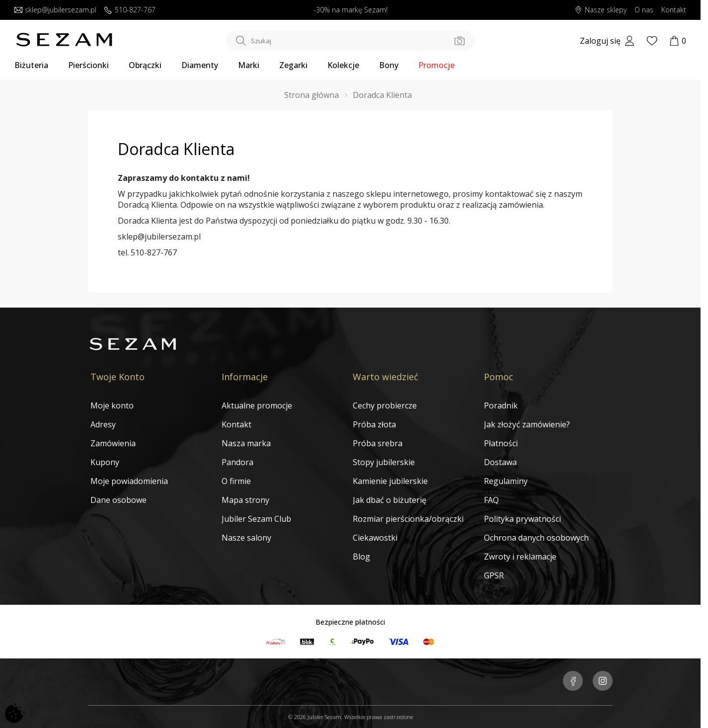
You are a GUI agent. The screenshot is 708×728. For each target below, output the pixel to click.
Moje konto (112, 405)
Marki (249, 65)
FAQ (491, 500)
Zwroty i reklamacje (520, 557)
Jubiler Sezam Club (256, 519)
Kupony (105, 462)
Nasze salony (246, 538)
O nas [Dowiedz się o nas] (644, 10)
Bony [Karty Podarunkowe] (389, 65)
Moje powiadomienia (129, 481)
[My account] (607, 41)
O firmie (236, 481)
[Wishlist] (652, 41)
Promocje (436, 65)
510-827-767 (154, 252)
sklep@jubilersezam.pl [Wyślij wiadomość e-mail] (55, 10)
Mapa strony (245, 500)
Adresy (103, 424)
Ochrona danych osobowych (536, 538)
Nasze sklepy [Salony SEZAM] (600, 10)
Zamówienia (113, 443)
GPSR (494, 575)
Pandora (237, 462)
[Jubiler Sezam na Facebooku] (573, 682)
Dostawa (500, 462)
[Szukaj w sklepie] (350, 41)
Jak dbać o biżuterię (390, 500)
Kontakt (236, 424)
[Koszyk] (678, 41)
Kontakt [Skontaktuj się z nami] (674, 10)
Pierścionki (88, 65)
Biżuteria (31, 65)
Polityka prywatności (522, 519)
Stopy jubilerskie (384, 462)
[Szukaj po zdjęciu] (460, 41)
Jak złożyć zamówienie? (527, 424)
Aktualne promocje (257, 405)
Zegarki (293, 65)
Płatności (501, 443)
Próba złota (374, 424)
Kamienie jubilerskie (390, 481)
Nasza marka (246, 443)
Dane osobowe (118, 500)
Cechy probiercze (385, 405)
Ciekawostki (375, 538)
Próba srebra (378, 443)
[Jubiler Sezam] (64, 44)
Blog (361, 557)
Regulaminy (506, 481)
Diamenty (200, 65)
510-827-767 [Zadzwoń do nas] (130, 10)
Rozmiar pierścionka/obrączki (408, 519)
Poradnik (501, 405)
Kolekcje (343, 65)
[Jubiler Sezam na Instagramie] (603, 682)
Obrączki (145, 65)
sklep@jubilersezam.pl (159, 237)
